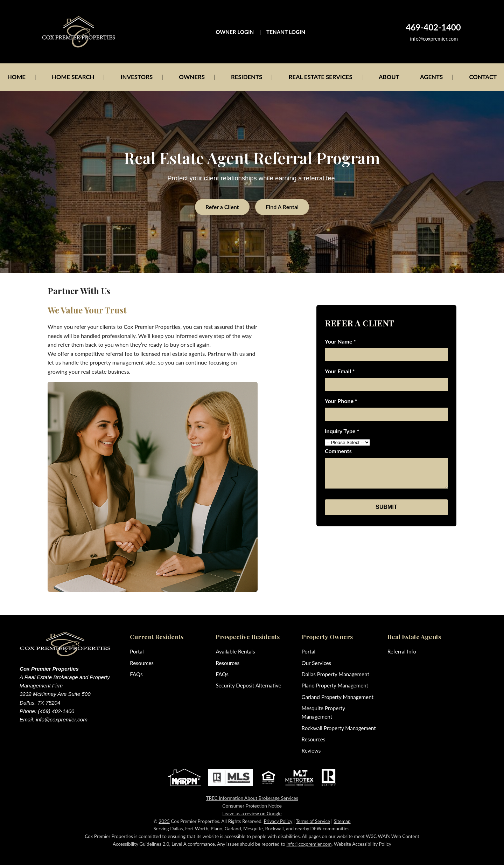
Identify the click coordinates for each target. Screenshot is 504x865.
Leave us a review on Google (252, 814)
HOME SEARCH (73, 77)
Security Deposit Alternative (248, 685)
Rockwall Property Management (339, 728)
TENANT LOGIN (286, 32)
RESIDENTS (247, 77)
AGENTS (431, 77)
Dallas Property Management (335, 674)
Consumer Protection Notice (252, 806)
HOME (16, 77)
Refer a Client (222, 207)
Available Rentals (235, 651)
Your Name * (340, 341)
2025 (164, 821)
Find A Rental (282, 207)
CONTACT (483, 77)
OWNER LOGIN (235, 32)
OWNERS (192, 77)
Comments (338, 451)
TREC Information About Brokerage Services (252, 798)
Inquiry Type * (342, 431)
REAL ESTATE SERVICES (320, 77)
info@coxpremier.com (434, 39)
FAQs (136, 674)
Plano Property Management (335, 685)
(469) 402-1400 (56, 711)
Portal (137, 651)
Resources (142, 663)
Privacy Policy (278, 821)
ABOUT (389, 77)
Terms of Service (313, 821)
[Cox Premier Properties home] (79, 32)
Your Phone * (341, 401)
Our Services (317, 663)
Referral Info (402, 651)
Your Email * (340, 371)
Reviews (311, 750)
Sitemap (342, 821)
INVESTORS (137, 77)
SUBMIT (386, 507)
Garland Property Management (338, 697)
